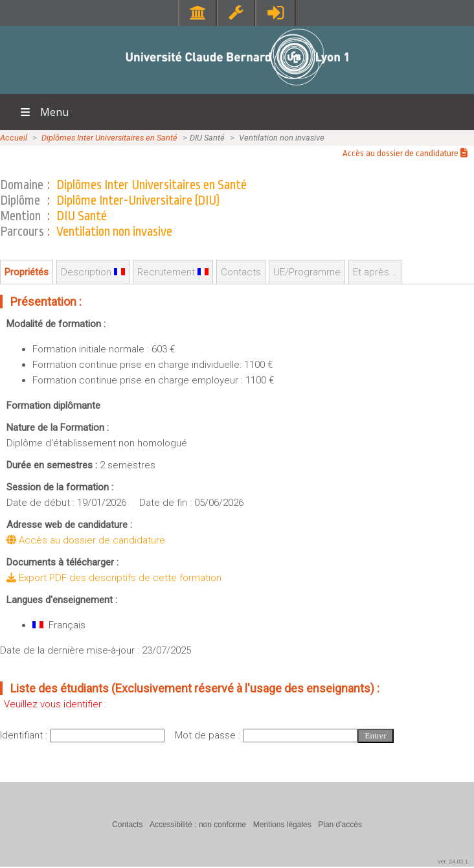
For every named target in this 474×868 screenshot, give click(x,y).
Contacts (241, 272)
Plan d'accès (340, 825)
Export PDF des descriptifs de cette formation (114, 578)
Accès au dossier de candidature (405, 153)
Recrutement (173, 272)
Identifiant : (25, 735)
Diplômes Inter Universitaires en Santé (109, 138)
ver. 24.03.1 (453, 862)
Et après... (375, 272)
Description (93, 272)
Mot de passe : (209, 735)
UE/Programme (307, 272)
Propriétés (27, 272)
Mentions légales (282, 825)
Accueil (14, 138)
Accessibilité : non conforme (198, 825)
